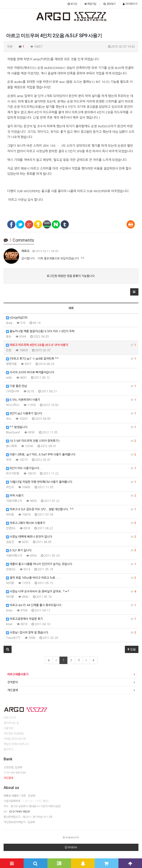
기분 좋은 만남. (71, 386)
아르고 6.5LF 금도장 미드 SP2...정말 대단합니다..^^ (71, 509)
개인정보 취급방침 (14, 734)
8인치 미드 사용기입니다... (71, 468)
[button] (134, 292)
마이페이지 (130, 4)
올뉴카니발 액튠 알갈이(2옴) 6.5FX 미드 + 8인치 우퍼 (40, 331)
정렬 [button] (132, 649)
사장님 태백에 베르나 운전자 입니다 (71, 537)
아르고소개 (10, 718)
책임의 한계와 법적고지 (16, 744)
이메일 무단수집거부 (15, 739)
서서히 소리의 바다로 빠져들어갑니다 (30, 372)
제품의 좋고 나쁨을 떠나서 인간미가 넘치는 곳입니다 (71, 564)
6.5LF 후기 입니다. (71, 550)
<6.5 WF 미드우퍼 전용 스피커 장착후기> (71, 441)
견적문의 (13, 682)
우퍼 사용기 (71, 496)
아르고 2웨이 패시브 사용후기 (71, 523)
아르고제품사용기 (18, 674)
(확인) (45, 801)
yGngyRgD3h (17, 318)
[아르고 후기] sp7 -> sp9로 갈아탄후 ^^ (71, 359)
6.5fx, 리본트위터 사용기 (71, 400)
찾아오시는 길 (11, 723)
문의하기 (8, 749)
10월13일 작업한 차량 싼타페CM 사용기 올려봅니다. (71, 482)
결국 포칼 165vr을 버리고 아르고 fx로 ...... (71, 578)
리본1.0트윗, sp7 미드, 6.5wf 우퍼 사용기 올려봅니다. (71, 455)
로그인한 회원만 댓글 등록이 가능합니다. (71, 276)
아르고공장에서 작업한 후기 (71, 619)
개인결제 (13, 690)
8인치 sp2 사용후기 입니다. (71, 413)
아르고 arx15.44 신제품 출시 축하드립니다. (71, 605)
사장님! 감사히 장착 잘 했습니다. (71, 633)
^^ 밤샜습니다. (71, 427)
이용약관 (8, 728)
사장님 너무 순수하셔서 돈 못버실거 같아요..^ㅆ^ (71, 591)
